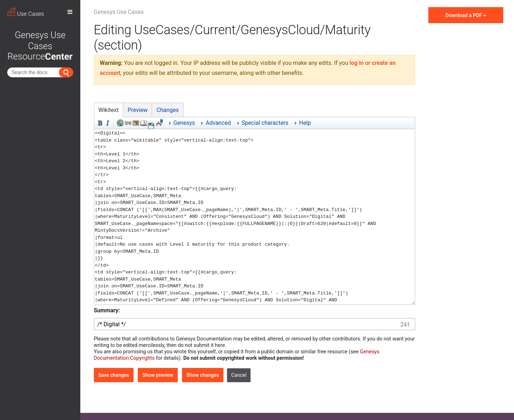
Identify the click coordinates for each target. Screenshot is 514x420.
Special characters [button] (265, 123)
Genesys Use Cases (40, 45)
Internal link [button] (127, 122)
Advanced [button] (218, 123)
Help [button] (305, 123)
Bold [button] (99, 122)
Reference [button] (143, 122)
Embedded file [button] (135, 122)
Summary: (107, 310)
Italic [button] (107, 122)
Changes (168, 110)
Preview (137, 110)
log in (357, 63)
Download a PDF (466, 15)
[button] (151, 126)
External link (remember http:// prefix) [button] (120, 122)
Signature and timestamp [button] (159, 122)
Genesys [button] (184, 123)
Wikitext (109, 110)
